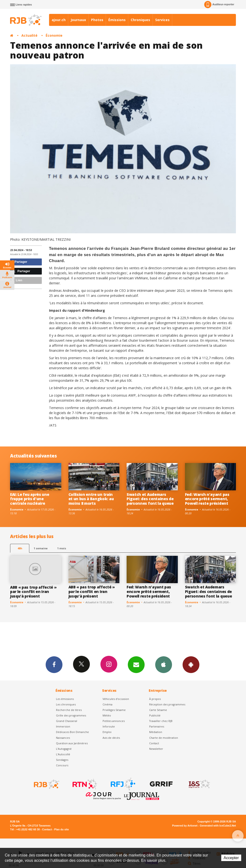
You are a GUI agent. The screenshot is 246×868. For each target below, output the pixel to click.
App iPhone (164, 664)
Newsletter (156, 749)
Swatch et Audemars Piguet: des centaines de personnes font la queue (150, 499)
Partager (19, 262)
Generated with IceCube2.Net (218, 826)
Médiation (156, 732)
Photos (97, 20)
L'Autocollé (63, 754)
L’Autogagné (64, 749)
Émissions (117, 20)
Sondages (62, 760)
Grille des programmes (71, 715)
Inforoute (109, 726)
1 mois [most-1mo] (62, 548)
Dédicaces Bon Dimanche (72, 732)
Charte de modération (164, 738)
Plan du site (61, 829)
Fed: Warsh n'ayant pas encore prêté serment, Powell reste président (207, 499)
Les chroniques (66, 704)
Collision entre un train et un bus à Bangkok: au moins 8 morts (91, 499)
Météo (107, 715)
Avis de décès (111, 738)
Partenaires (157, 726)
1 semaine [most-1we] (41, 548)
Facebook (54, 664)
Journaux (78, 20)
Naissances (63, 738)
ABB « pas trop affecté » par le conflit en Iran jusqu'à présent (33, 592)
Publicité (155, 715)
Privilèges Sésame (114, 710)
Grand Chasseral (67, 721)
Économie (54, 35)
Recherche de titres (69, 710)
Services (162, 20)
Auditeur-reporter (219, 5)
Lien (17, 280)
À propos (155, 699)
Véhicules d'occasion (116, 699)
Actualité (29, 35)
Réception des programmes (167, 704)
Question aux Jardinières (72, 743)
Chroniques (140, 20)
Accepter (231, 858)
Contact (154, 743)
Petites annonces (114, 721)
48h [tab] (20, 548)
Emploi (107, 732)
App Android (191, 664)
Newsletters (136, 664)
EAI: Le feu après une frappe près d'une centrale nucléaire (30, 499)
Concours (62, 765)
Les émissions (65, 699)
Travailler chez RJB (161, 721)
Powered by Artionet (185, 826)
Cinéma (108, 704)
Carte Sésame (158, 710)
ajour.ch (59, 20)
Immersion (63, 726)
